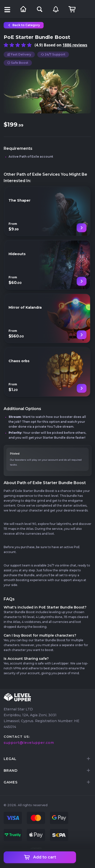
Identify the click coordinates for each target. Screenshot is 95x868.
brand (11, 770)
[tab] (47, 759)
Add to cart (40, 857)
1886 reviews (75, 45)
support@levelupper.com (29, 743)
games (11, 782)
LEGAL (10, 759)
